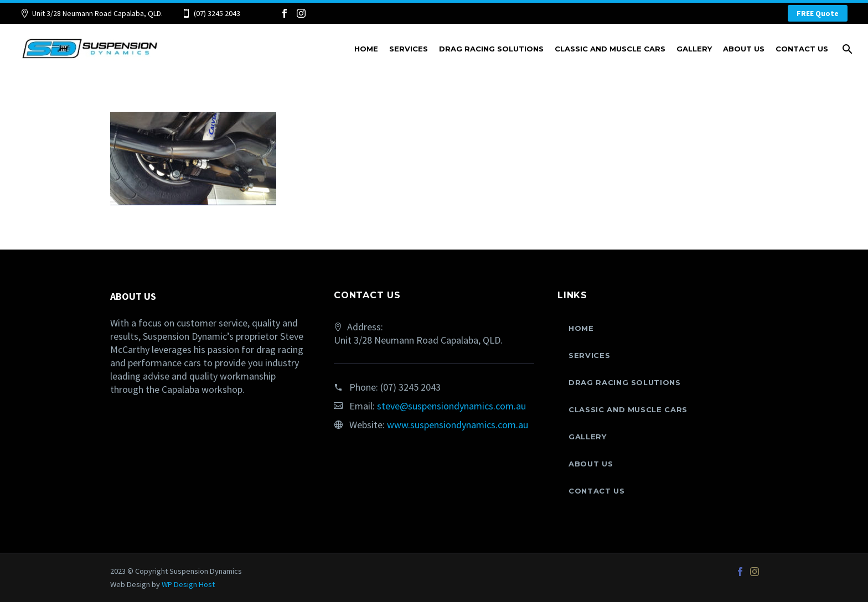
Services (409, 49)
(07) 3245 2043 (217, 13)
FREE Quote (818, 13)
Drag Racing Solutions (491, 49)
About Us (744, 49)
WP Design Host (188, 584)
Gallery (694, 49)
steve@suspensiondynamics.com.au (451, 406)
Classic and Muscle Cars (610, 49)
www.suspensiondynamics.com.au (458, 425)
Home (366, 49)
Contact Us (802, 49)
